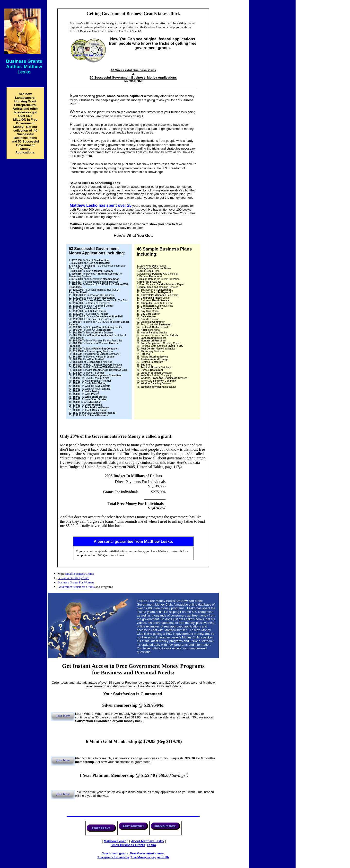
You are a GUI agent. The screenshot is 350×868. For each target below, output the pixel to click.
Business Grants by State (73, 578)
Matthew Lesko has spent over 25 (101, 205)
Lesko (151, 845)
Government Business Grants (77, 587)
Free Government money (147, 853)
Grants (128, 845)
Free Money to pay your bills (150, 857)
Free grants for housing (113, 857)
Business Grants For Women (76, 582)
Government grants (115, 853)
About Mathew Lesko (147, 841)
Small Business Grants (79, 574)
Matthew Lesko (115, 841)
